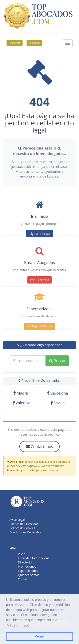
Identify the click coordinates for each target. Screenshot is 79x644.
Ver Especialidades (39, 326)
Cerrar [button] (39, 636)
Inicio (22, 554)
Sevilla (58, 403)
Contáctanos (40, 447)
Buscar (57, 361)
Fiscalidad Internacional (34, 558)
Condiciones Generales (25, 532)
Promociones (27, 566)
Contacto (24, 579)
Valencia (21, 403)
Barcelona (58, 393)
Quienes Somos (29, 575)
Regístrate (15, 43)
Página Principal (40, 234)
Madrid (21, 393)
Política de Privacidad (24, 524)
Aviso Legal (17, 520)
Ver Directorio (39, 280)
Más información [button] (19, 626)
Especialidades (28, 571)
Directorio (25, 562)
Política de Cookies (22, 528)
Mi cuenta (34, 43)
